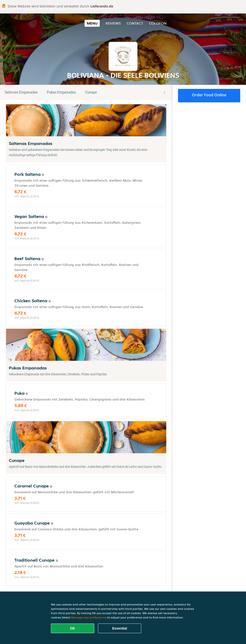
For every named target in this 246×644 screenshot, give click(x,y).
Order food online (209, 95)
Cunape (91, 92)
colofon (158, 23)
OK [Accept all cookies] (73, 628)
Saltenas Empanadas (21, 92)
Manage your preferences (89, 617)
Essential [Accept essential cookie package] (120, 628)
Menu (92, 23)
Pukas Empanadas (61, 92)
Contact (135, 23)
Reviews (113, 23)
